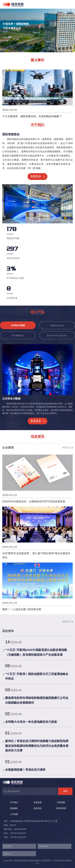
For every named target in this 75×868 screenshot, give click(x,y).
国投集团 (7, 846)
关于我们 (14, 802)
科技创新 (61, 802)
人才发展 (14, 814)
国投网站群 (44, 846)
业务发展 (37, 802)
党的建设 (14, 808)
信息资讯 (37, 808)
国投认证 (7, 854)
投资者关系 (61, 808)
